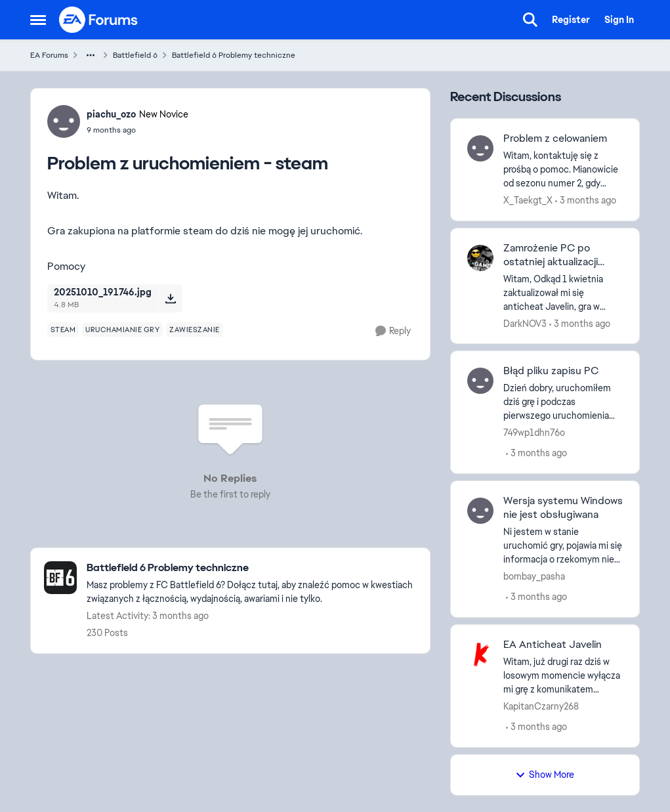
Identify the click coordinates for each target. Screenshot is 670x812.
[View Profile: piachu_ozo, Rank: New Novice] (64, 121)
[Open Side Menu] (38, 20)
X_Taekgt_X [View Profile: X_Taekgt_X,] (528, 200)
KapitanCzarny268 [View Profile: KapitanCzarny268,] (541, 706)
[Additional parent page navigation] (91, 55)
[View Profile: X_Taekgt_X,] (480, 148)
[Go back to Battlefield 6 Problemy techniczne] (252, 568)
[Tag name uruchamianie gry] (122, 330)
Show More (545, 775)
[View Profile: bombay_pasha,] (480, 511)
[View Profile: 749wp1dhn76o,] (480, 381)
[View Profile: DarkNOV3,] (480, 258)
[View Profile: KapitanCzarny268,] (480, 654)
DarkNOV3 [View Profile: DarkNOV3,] (525, 323)
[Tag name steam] (63, 330)
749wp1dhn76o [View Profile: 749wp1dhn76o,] (534, 433)
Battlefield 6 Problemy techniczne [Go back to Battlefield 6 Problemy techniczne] (234, 55)
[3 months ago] (586, 201)
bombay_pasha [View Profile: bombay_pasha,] (534, 576)
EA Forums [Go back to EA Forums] (49, 55)
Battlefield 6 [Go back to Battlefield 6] (135, 55)
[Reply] (393, 331)
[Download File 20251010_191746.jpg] (170, 298)
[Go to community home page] (99, 20)
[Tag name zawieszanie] (195, 330)
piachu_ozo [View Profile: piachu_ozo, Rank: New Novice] (111, 114)
